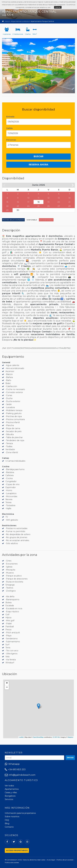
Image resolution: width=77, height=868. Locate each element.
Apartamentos (12, 789)
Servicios (9, 799)
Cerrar (58, 7)
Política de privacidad (65, 860)
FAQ (7, 820)
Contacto (9, 827)
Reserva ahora (38, 165)
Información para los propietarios (20, 813)
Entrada (10, 117)
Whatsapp (12, 764)
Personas (11, 140)
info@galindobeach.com (20, 775)
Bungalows (10, 796)
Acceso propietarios (17, 850)
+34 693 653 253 (15, 769)
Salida (9, 128)
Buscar (38, 156)
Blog (7, 823)
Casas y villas (11, 792)
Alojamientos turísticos (20, 21)
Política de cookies (12, 862)
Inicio (7, 21)
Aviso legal (51, 860)
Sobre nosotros (12, 817)
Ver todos (9, 786)
